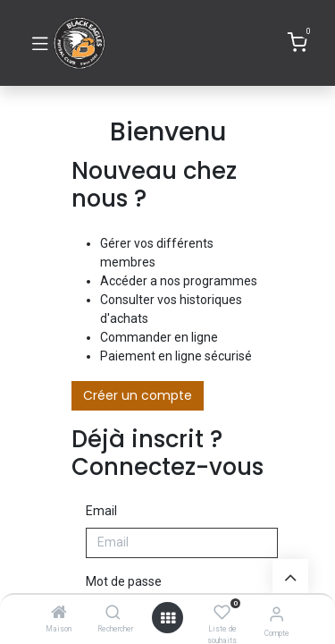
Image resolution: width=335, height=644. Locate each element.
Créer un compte (138, 395)
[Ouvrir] (168, 618)
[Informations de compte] (276, 614)
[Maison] (59, 614)
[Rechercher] (113, 614)
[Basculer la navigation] (40, 43)
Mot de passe (124, 581)
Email (101, 511)
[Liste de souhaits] (222, 613)
